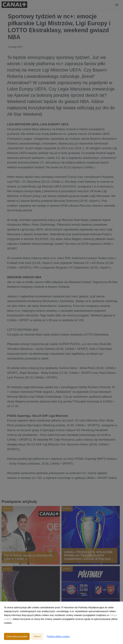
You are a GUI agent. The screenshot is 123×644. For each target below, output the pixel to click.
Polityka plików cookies (58, 636)
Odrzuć (37, 636)
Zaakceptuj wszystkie (17, 636)
